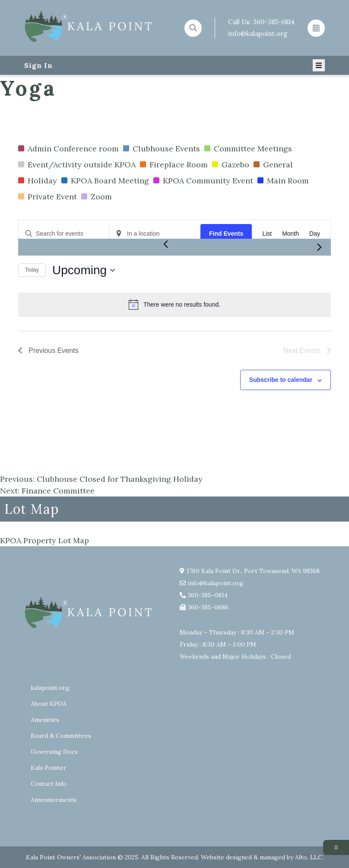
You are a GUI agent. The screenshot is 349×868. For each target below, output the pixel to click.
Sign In (38, 65)
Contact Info (49, 784)
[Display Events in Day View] (315, 234)
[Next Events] (319, 247)
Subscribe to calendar (281, 380)
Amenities (45, 720)
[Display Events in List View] (267, 234)
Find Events (226, 234)
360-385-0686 (208, 607)
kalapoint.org (50, 688)
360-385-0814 (274, 22)
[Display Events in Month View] (290, 234)
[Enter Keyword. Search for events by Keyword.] (64, 234)
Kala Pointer (49, 768)
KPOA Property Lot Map (44, 540)
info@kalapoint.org (258, 34)
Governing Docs (54, 752)
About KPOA (49, 704)
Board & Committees (61, 736)
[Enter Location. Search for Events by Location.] (155, 234)
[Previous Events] (165, 244)
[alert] (174, 304)
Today (32, 270)
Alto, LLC (309, 857)
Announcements (54, 800)
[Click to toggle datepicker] (84, 270)
